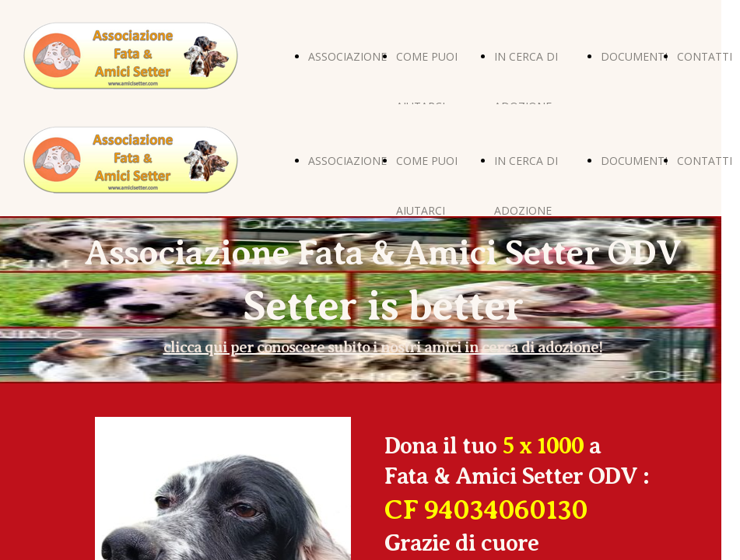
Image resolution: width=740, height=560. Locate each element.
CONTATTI (705, 56)
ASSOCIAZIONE (347, 56)
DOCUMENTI (634, 56)
